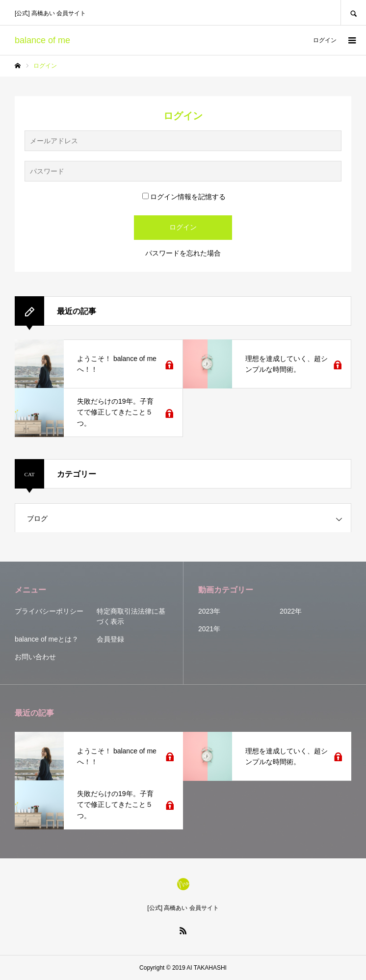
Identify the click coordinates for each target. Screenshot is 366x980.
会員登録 (110, 639)
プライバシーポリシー (49, 611)
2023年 (209, 611)
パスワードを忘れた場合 (183, 253)
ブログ (37, 518)
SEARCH (353, 13)
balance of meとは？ (47, 639)
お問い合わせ (35, 657)
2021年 (209, 629)
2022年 (291, 611)
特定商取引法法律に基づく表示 (131, 616)
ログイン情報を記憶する (184, 197)
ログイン (325, 40)
